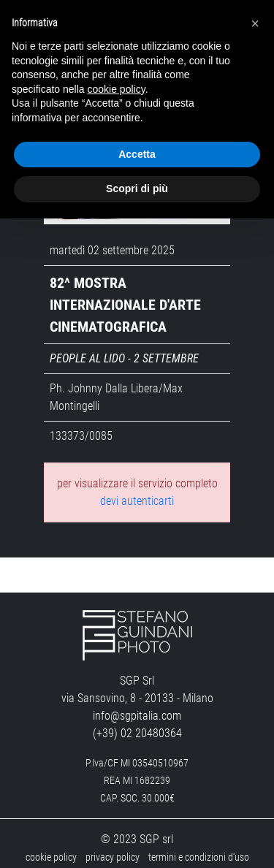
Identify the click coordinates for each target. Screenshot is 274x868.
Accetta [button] (137, 154)
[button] (255, 23)
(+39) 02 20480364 (137, 724)
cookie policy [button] (117, 89)
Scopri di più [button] (137, 189)
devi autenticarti (137, 491)
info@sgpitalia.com (137, 706)
